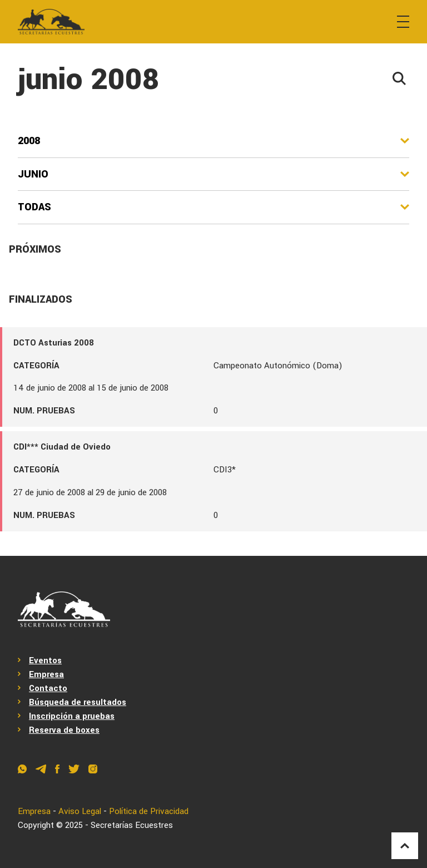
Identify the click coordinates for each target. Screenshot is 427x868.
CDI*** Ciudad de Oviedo (62, 447)
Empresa (46, 674)
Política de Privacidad (149, 811)
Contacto (48, 688)
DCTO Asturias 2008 (54, 343)
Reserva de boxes (64, 730)
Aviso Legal (80, 811)
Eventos (45, 660)
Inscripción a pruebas (72, 716)
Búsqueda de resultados (78, 702)
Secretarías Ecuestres (132, 825)
